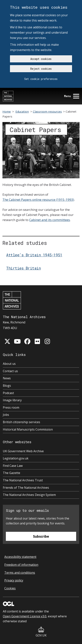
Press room (11, 407)
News (7, 378)
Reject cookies (41, 69)
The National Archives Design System (29, 495)
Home (7, 111)
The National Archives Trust (23, 480)
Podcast (8, 393)
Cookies (10, 588)
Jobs (6, 415)
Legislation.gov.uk (16, 458)
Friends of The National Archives (26, 488)
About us (9, 364)
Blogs (7, 386)
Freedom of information (21, 565)
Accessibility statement (20, 557)
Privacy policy (14, 580)
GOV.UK (41, 632)
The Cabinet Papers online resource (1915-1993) (38, 200)
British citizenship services (21, 422)
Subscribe (41, 536)
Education (22, 111)
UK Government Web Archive (23, 451)
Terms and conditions (20, 573)
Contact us (10, 371)
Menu (72, 96)
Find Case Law (13, 466)
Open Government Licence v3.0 (25, 616)
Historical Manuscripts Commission (28, 429)
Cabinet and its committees (50, 220)
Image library (12, 400)
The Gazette (11, 473)
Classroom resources (47, 111)
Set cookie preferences (41, 79)
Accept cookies (41, 59)
